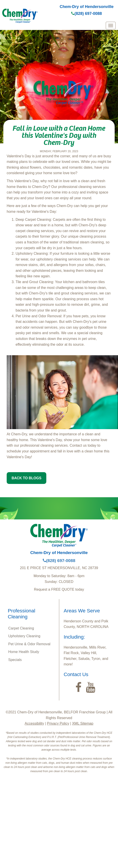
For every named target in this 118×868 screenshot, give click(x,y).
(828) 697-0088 (86, 14)
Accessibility (34, 723)
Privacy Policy (58, 723)
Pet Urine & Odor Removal (29, 644)
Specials (15, 660)
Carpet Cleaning (21, 628)
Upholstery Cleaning (24, 636)
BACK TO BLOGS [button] (26, 478)
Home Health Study (24, 652)
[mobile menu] (111, 26)
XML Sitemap (83, 723)
